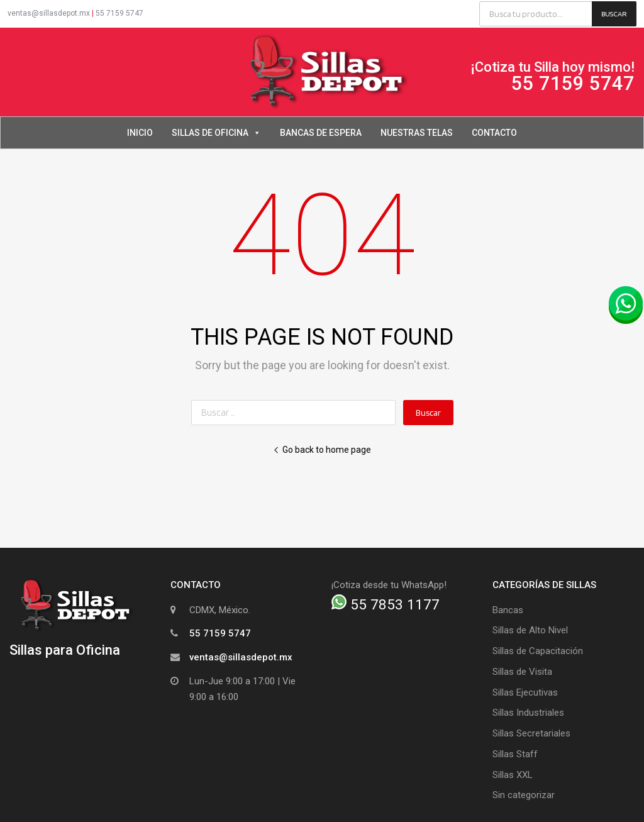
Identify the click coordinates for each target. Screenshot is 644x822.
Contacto (494, 133)
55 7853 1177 (386, 604)
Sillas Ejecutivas (525, 692)
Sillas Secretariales (531, 733)
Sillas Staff (515, 754)
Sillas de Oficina (216, 133)
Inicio (140, 133)
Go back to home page (322, 450)
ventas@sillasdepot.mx (49, 13)
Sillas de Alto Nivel (530, 630)
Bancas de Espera (321, 133)
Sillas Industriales (528, 713)
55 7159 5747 (119, 13)
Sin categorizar (524, 795)
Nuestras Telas (417, 133)
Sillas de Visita (522, 672)
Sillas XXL (513, 775)
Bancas (508, 610)
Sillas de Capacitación (538, 651)
